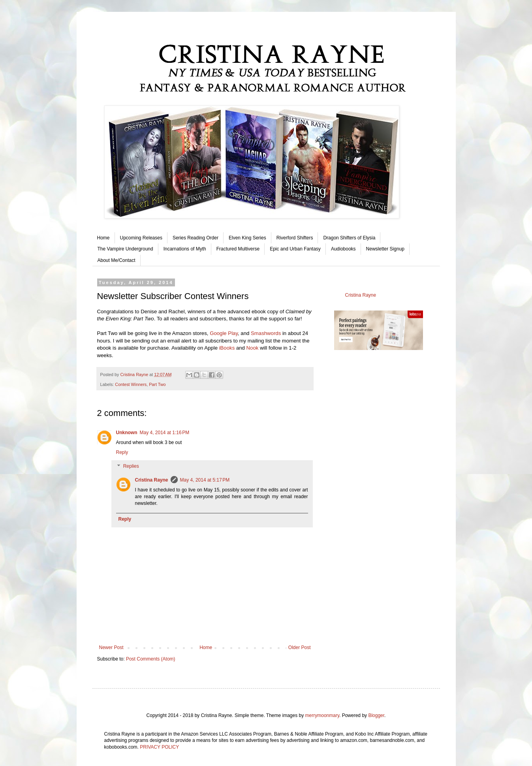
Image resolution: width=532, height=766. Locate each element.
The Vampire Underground (125, 249)
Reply (122, 452)
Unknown (127, 433)
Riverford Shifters (295, 238)
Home (103, 238)
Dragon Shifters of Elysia (349, 238)
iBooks (227, 348)
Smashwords (266, 333)
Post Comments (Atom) (151, 659)
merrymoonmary (322, 715)
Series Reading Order (196, 238)
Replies (131, 467)
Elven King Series (247, 238)
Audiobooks (343, 249)
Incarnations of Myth (185, 249)
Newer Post (111, 647)
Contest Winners (131, 384)
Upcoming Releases (141, 238)
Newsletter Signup (385, 249)
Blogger (376, 715)
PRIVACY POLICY (159, 747)
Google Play (224, 333)
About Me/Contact (117, 260)
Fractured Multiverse (238, 249)
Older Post (300, 647)
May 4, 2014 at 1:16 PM (165, 433)
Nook (253, 348)
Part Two (157, 384)
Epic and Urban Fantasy (295, 249)
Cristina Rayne (152, 480)
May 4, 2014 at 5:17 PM (205, 480)
